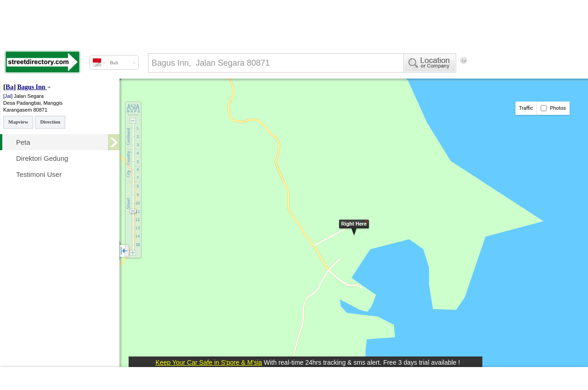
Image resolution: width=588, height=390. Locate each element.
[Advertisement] (156, 98)
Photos (553, 108)
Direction (50, 122)
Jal (8, 96)
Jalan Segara (29, 96)
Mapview (18, 122)
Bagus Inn (31, 87)
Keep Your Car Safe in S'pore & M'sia (209, 362)
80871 (40, 110)
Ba (10, 87)
